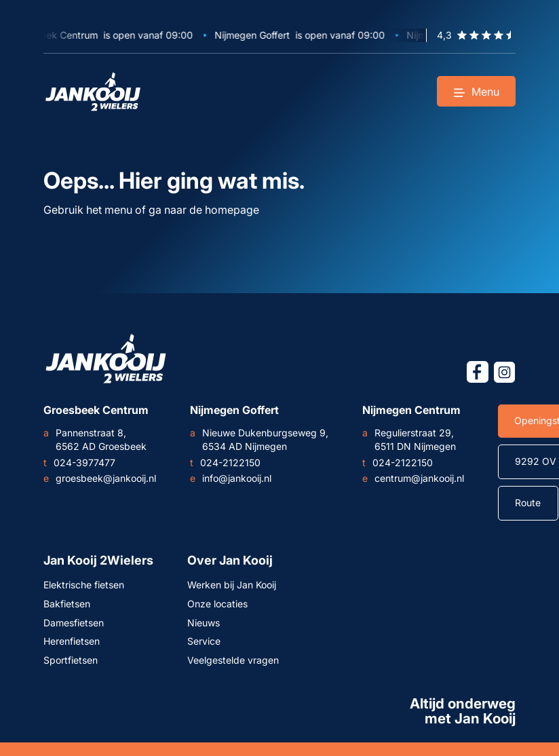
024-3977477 (79, 463)
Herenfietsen (72, 641)
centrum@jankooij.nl (413, 478)
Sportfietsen (71, 660)
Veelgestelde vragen (233, 660)
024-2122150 (225, 463)
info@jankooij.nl (231, 478)
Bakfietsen (67, 604)
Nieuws (204, 623)
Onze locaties (217, 604)
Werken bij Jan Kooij (232, 585)
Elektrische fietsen (84, 585)
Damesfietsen (74, 623)
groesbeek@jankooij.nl (100, 478)
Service (204, 641)
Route (528, 503)
